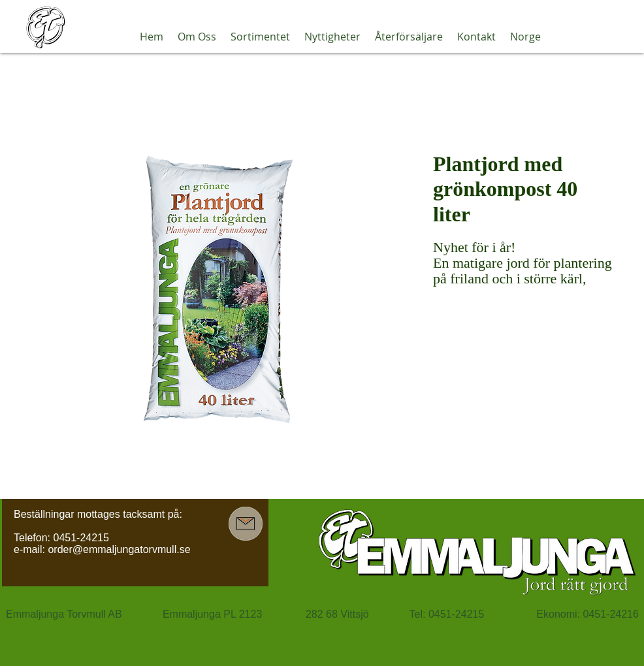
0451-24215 (81, 538)
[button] (197, 37)
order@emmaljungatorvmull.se (119, 549)
